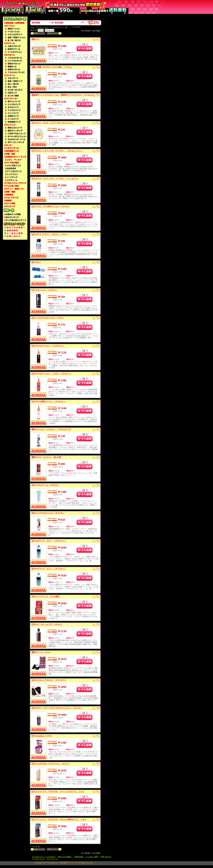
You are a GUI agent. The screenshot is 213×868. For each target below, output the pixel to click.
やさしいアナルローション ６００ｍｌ (48, 513)
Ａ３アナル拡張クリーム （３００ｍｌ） (49, 401)
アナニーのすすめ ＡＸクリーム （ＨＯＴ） (51, 764)
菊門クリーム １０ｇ (41, 652)
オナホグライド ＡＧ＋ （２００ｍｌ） (49, 541)
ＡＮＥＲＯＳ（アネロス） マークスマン (49, 680)
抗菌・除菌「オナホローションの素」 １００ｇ (52, 67)
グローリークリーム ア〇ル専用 (46, 596)
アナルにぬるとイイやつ (42, 736)
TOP (32, 27)
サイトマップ (52, 859)
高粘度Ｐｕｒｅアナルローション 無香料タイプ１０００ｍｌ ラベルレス (63, 95)
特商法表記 (79, 857)
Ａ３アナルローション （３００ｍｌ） (48, 346)
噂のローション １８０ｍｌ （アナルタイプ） (52, 429)
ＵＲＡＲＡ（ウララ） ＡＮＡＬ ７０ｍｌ (50, 234)
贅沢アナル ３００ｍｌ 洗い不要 (46, 457)
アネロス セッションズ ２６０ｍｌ (47, 624)
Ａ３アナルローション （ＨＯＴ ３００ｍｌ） (52, 374)
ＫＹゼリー (36, 262)
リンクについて (38, 859)
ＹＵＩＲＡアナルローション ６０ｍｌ (48, 318)
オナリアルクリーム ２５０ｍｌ (46, 485)
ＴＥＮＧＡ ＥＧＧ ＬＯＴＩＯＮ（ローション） (53, 123)
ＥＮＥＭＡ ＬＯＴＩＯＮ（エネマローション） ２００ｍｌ (57, 708)
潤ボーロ (36, 39)
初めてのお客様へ (65, 857)
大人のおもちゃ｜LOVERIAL (44, 857)
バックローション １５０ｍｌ (45, 290)
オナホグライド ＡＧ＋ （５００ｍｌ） (49, 569)
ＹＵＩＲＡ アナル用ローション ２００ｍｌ (51, 206)
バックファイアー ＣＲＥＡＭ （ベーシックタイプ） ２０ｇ (58, 792)
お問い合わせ (106, 857)
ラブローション (42, 27)
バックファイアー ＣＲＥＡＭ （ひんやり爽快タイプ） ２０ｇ (59, 819)
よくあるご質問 (92, 857)
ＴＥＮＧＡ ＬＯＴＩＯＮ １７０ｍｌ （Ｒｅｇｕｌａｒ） (57, 151)
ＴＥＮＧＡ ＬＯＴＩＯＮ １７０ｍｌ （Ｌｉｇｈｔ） (55, 178)
